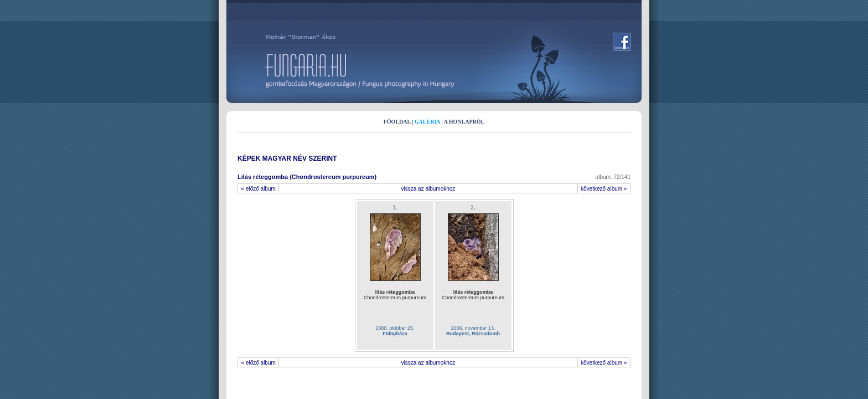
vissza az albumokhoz (428, 189)
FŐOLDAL (397, 122)
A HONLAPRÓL (464, 122)
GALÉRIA (427, 122)
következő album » (604, 189)
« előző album (258, 189)
